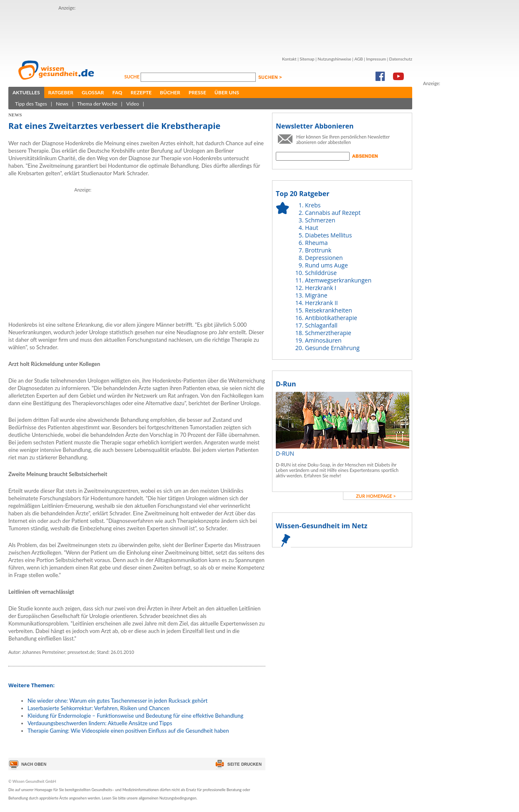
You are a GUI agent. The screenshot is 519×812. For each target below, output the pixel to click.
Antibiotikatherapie (331, 318)
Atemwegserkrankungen (338, 280)
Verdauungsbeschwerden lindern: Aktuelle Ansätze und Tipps (100, 723)
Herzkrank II (321, 303)
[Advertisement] (210, 30)
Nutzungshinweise (334, 59)
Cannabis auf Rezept (333, 213)
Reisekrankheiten (329, 310)
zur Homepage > (376, 496)
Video (132, 104)
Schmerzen (320, 220)
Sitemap (307, 59)
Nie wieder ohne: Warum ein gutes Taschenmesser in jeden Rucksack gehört (117, 701)
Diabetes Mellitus (328, 235)
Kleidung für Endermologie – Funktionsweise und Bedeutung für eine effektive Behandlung (135, 716)
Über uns (227, 92)
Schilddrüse (321, 273)
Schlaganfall (321, 325)
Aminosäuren (323, 340)
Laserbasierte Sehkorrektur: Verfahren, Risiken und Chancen (99, 708)
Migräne (316, 295)
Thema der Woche (97, 104)
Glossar (93, 92)
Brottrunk (318, 250)
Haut (312, 228)
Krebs (313, 205)
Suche (132, 77)
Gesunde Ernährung (332, 348)
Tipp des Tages (31, 104)
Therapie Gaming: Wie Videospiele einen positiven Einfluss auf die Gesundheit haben (128, 731)
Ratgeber (61, 92)
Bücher (170, 92)
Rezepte (141, 92)
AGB (358, 59)
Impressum (376, 59)
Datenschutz (401, 59)
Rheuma (316, 243)
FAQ (117, 92)
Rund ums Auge (326, 265)
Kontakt (289, 59)
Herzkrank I (321, 288)
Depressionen (324, 258)
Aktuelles (26, 92)
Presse (197, 92)
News (62, 104)
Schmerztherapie (328, 333)
